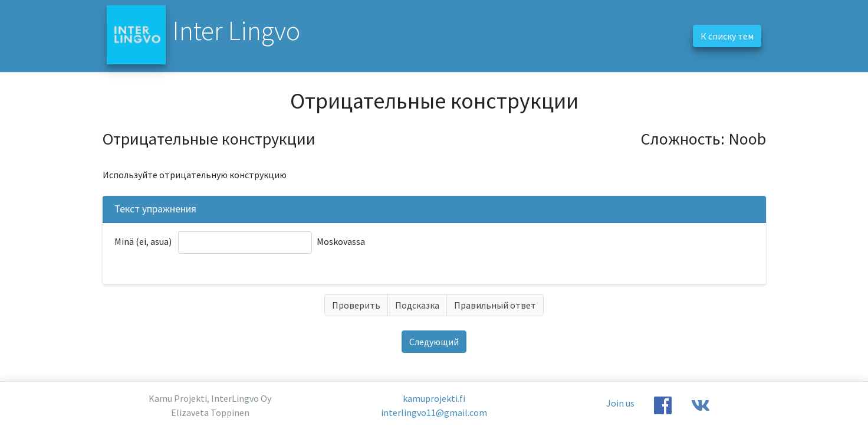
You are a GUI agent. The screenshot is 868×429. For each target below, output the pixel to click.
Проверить (356, 305)
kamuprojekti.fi (434, 398)
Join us (620, 403)
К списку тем (727, 36)
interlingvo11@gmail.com (434, 412)
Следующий (434, 342)
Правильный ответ (495, 305)
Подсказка (417, 305)
